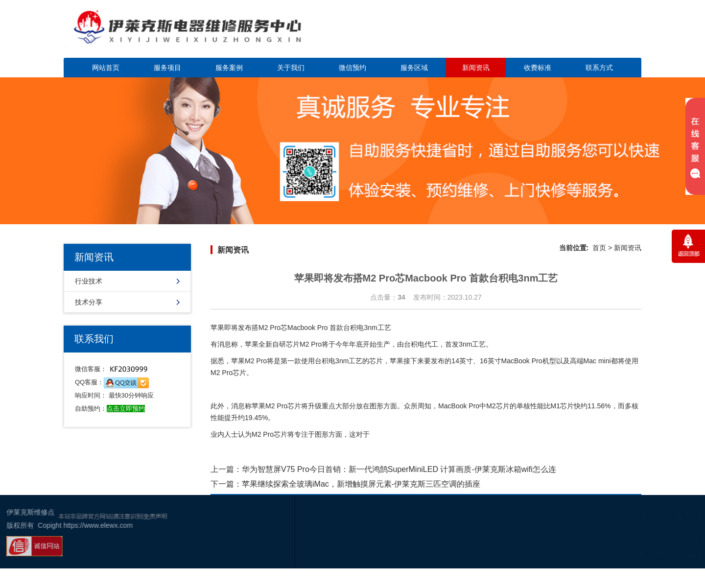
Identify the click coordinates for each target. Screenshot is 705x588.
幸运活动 (592, 554)
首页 (599, 248)
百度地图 (680, 554)
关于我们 (291, 68)
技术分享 (89, 302)
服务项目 (167, 68)
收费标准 (538, 68)
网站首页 (106, 68)
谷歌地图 (621, 554)
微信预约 (352, 68)
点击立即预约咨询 (573, 35)
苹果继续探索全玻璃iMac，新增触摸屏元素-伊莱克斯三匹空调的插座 (361, 484)
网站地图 (651, 554)
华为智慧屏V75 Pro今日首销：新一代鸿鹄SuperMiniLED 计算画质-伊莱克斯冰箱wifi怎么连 (399, 469)
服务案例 (229, 68)
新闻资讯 (476, 68)
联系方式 (599, 68)
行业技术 (89, 281)
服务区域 (414, 68)
